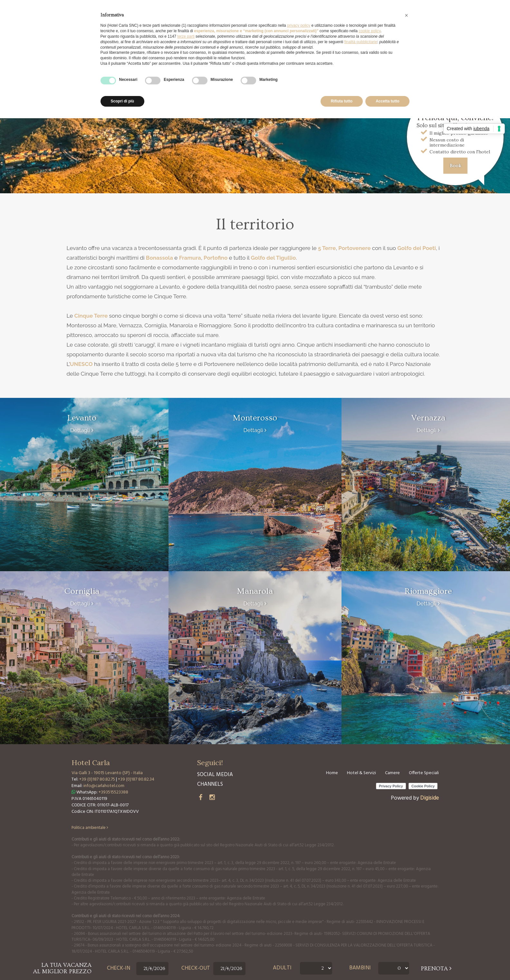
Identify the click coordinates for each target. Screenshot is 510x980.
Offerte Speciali (424, 773)
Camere (392, 773)
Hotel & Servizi (361, 773)
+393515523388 (113, 792)
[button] (407, 15)
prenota (436, 969)
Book (455, 166)
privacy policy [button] (299, 25)
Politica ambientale (90, 828)
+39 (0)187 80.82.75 (98, 779)
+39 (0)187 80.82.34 (136, 779)
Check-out (196, 968)
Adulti (282, 968)
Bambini (360, 968)
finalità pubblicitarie (361, 42)
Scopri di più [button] (123, 101)
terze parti (186, 36)
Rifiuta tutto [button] (342, 101)
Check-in (119, 968)
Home (332, 773)
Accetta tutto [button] (387, 101)
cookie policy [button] (370, 31)
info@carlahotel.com (104, 786)
